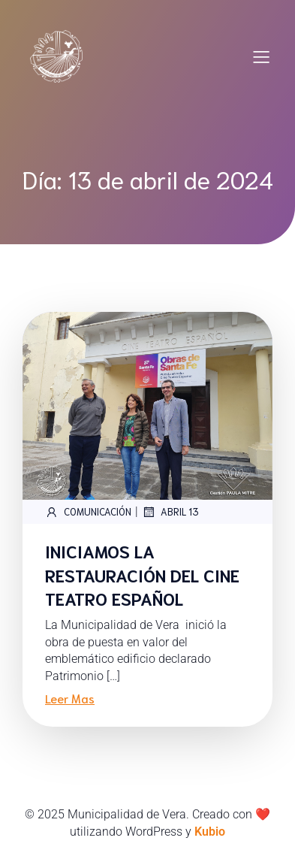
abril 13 (170, 512)
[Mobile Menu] (261, 56)
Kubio (210, 832)
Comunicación (88, 512)
